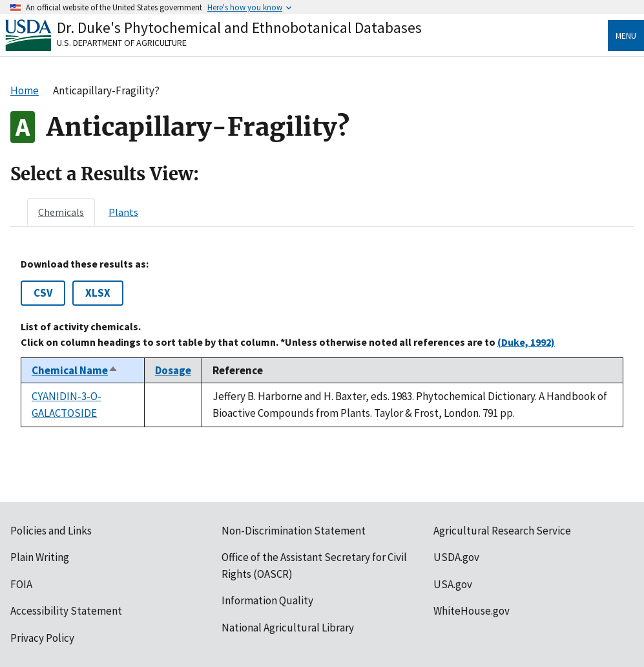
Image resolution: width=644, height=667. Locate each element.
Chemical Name (75, 370)
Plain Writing (40, 557)
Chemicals (61, 212)
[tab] (61, 212)
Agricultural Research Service (502, 531)
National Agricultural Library (288, 628)
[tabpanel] (322, 343)
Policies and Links (51, 531)
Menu (626, 36)
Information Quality (267, 600)
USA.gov (453, 584)
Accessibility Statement (66, 611)
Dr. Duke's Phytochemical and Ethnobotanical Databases (239, 27)
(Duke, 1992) (526, 342)
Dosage (173, 370)
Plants (123, 212)
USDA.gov (456, 557)
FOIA (21, 584)
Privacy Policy (42, 638)
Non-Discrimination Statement (294, 531)
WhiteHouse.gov (472, 611)
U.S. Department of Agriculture (122, 43)
